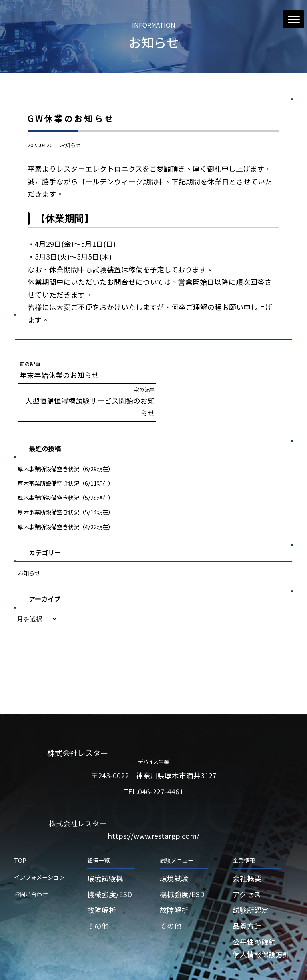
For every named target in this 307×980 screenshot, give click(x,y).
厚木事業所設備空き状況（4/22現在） (66, 501)
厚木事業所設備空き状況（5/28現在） (66, 472)
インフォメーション (39, 852)
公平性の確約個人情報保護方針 (261, 923)
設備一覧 (98, 835)
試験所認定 (251, 885)
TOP (20, 835)
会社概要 (247, 853)
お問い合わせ (31, 869)
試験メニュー (177, 835)
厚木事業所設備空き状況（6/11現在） (66, 457)
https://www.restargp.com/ (153, 811)
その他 (98, 901)
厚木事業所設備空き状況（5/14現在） (66, 487)
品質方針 (247, 901)
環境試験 (174, 853)
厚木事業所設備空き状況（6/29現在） (66, 443)
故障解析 (102, 885)
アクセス (247, 869)
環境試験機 (105, 853)
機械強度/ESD (110, 869)
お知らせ (70, 145)
